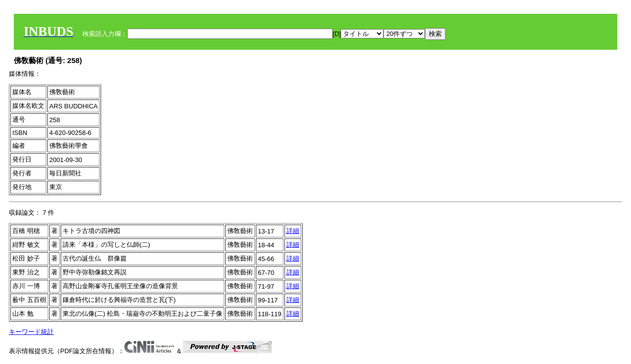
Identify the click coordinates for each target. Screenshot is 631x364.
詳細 (293, 231)
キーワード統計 (31, 332)
